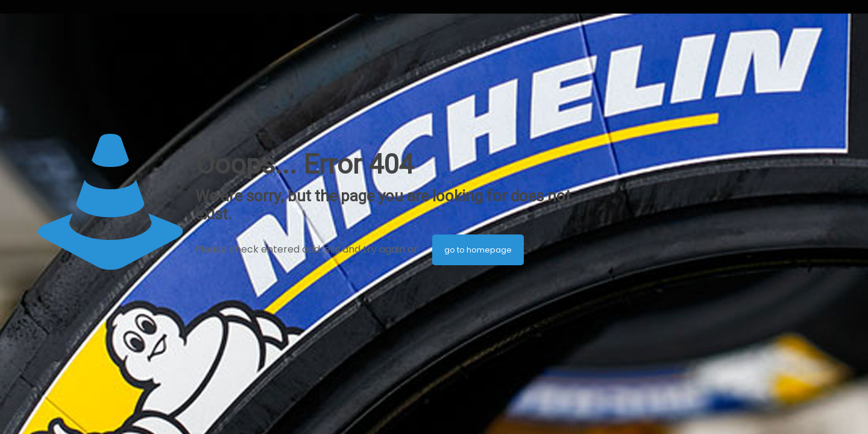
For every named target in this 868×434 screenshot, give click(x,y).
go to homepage (478, 250)
